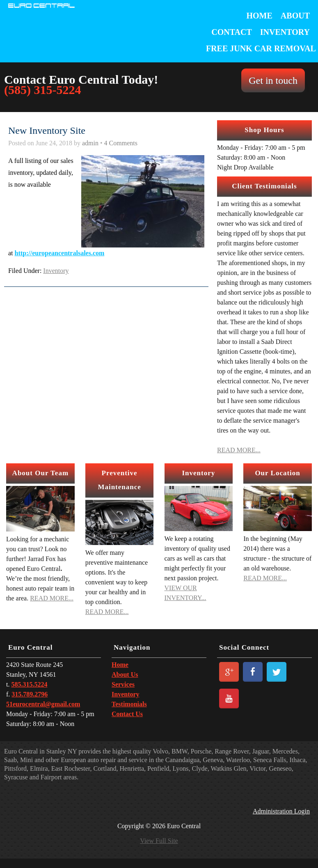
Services (123, 684)
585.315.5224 (29, 684)
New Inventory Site (47, 131)
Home (260, 16)
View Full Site (159, 841)
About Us (125, 674)
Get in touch (273, 80)
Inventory (285, 32)
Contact (232, 32)
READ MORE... (239, 450)
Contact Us (127, 714)
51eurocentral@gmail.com (43, 704)
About (295, 16)
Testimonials (129, 704)
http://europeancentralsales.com (60, 253)
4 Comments (121, 143)
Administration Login (281, 811)
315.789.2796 (30, 694)
